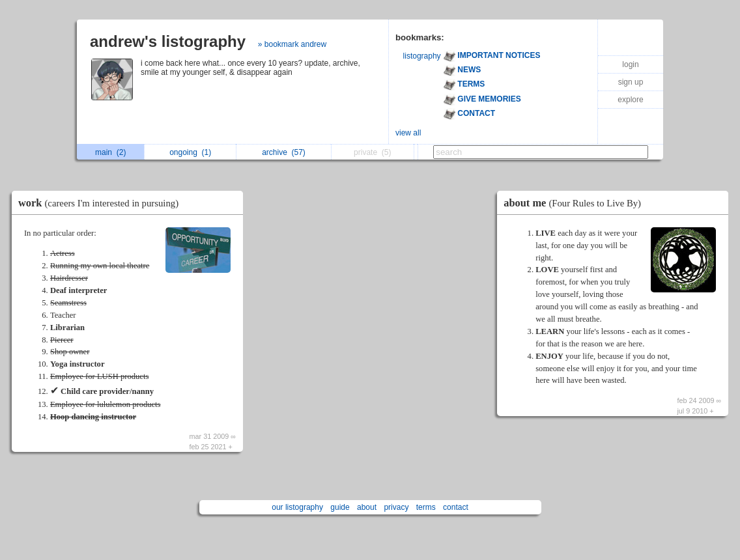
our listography (297, 507)
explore (630, 100)
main (110, 152)
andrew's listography (168, 41)
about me (576, 203)
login (630, 64)
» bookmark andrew (292, 44)
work (102, 203)
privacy (396, 507)
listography (422, 56)
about (367, 507)
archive (284, 152)
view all (408, 133)
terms (426, 507)
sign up (631, 82)
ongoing (190, 152)
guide (340, 507)
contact (456, 507)
